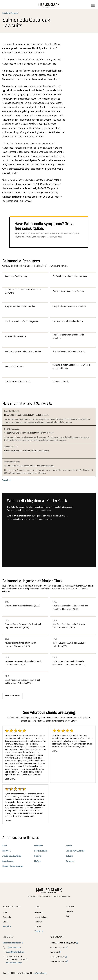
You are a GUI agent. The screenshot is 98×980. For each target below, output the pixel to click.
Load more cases (12, 696)
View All (6, 926)
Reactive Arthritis (41, 851)
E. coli (5, 846)
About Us (70, 912)
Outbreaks (38, 912)
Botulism (69, 856)
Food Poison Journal (58, 961)
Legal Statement (40, 973)
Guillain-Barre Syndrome (75, 851)
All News (38, 926)
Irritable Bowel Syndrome (12, 856)
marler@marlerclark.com (15, 952)
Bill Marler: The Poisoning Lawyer (63, 943)
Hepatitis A (6, 851)
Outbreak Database (58, 947)
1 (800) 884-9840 (14, 947)
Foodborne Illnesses (11, 13)
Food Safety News (57, 957)
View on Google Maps (14, 963)
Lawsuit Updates (41, 917)
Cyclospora (70, 861)
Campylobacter (8, 861)
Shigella (37, 861)
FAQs (68, 916)
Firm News (38, 922)
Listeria (69, 846)
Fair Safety (55, 952)
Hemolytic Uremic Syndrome (13, 866)
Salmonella (38, 846)
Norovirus (38, 856)
